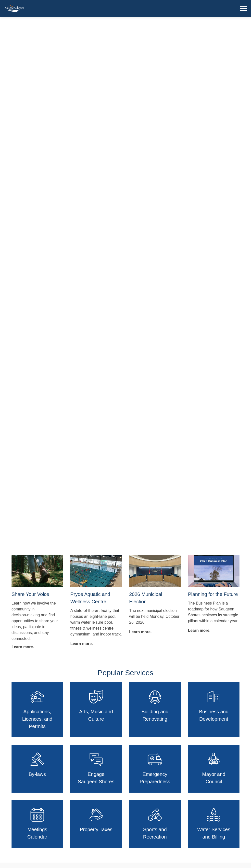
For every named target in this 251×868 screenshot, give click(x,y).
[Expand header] (244, 9)
